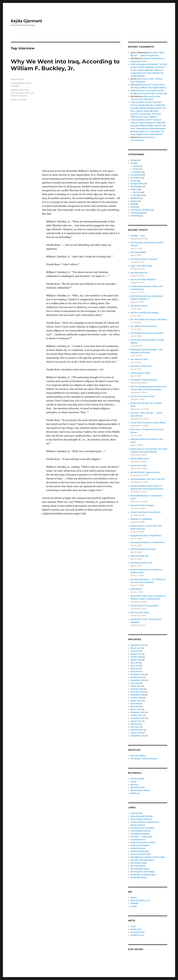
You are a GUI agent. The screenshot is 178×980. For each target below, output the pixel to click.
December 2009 (137, 674)
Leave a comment (19, 100)
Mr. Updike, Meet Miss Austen (144, 326)
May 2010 (135, 669)
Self (132, 204)
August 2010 (136, 660)
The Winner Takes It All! (141, 563)
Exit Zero (134, 785)
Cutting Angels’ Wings (140, 373)
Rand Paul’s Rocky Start (141, 366)
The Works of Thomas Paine (143, 875)
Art (132, 163)
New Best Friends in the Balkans (145, 313)
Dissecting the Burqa (140, 613)
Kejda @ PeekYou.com (140, 901)
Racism (134, 201)
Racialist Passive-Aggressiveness (145, 472)
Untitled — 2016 (138, 236)
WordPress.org (137, 935)
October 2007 (136, 715)
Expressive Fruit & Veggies (142, 505)
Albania (134, 160)
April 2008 (135, 707)
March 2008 (136, 709)
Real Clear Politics (138, 756)
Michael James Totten (140, 790)
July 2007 (135, 724)
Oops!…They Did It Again (141, 266)
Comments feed (137, 932)
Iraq (22, 93)
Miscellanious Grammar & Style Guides (148, 857)
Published (135, 198)
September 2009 (138, 680)
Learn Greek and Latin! (141, 854)
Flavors (134, 898)
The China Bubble (138, 252)
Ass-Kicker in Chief (139, 359)
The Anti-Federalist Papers (142, 860)
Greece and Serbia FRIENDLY (143, 280)
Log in (133, 926)
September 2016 (138, 645)
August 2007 (136, 721)
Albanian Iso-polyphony (141, 519)
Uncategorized (137, 213)
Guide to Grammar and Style (143, 843)
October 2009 (136, 677)
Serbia (133, 207)
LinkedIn (134, 903)
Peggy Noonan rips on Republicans (146, 536)
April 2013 (135, 651)
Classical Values (137, 779)
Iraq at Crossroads (139, 466)
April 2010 (135, 671)
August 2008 (136, 701)
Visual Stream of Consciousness (145, 606)
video (27, 93)
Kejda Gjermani (26, 21)
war (32, 93)
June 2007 (135, 727)
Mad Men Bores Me (139, 273)
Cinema (136, 166)
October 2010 (136, 657)
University (135, 216)
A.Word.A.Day (136, 813)
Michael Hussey (137, 787)
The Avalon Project (139, 863)
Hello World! (136, 589)
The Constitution (138, 866)
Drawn (133, 782)
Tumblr (134, 906)
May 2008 (135, 704)
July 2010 (134, 663)
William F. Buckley (19, 96)
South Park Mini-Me (140, 556)
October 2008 (136, 698)
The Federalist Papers (140, 869)
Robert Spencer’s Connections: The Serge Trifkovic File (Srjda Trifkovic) (147, 73)
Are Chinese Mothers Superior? (144, 259)
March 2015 (136, 648)
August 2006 (136, 733)
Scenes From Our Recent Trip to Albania (148, 423)
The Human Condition (140, 210)
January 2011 (136, 654)
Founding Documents (140, 834)
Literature (137, 172)
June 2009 (135, 683)
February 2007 (137, 730)
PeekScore (135, 793)
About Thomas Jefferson (141, 819)
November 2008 (137, 695)
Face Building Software (141, 831)
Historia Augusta (138, 848)
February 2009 (137, 689)
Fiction (136, 169)
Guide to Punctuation (140, 845)
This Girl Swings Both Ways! (143, 549)
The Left (136, 192)
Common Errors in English (142, 828)
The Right (15, 86)
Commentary (136, 175)
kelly (133, 85)
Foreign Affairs (17, 83)
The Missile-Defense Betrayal (144, 380)
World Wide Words (139, 878)
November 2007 (137, 712)
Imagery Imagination (140, 851)
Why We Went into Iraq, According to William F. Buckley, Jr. (65, 65)
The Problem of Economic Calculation (147, 333)
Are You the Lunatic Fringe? (143, 396)
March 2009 (136, 686)
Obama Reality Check (140, 459)
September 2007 (138, 718)
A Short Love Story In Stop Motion (146, 512)
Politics (28, 83)
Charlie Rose (24, 90)
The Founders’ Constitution (143, 872)
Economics (135, 178)
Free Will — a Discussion (141, 837)
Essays (133, 181)
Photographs (136, 187)
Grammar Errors (138, 840)
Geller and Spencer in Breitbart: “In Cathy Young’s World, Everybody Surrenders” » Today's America (149, 67)
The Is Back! (139, 306)
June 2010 (135, 666)
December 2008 (137, 692)
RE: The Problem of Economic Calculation (149, 320)
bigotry (14, 90)
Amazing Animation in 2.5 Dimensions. (148, 542)
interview (15, 93)
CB (132, 91)
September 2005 (138, 736)
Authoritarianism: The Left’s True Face (148, 479)
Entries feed (136, 929)
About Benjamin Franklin (142, 816)
